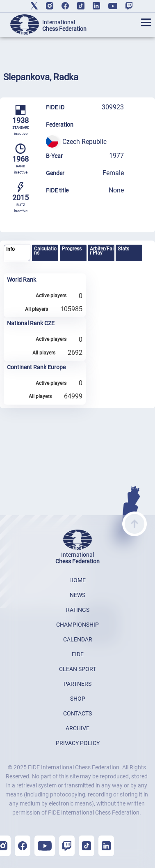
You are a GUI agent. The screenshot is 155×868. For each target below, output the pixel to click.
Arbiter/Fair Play (102, 251)
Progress (72, 249)
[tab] (17, 253)
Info (10, 249)
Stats (123, 249)
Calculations (45, 251)
